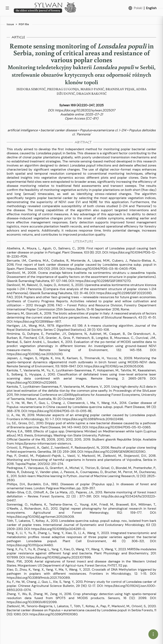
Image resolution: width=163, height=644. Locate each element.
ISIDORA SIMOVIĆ (31, 89)
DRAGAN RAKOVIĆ (91, 93)
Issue (10, 24)
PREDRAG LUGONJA (63, 89)
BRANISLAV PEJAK (120, 89)
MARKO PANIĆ (92, 89)
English (151, 8)
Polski (138, 8)
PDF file (24, 24)
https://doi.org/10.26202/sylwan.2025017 (85, 110)
